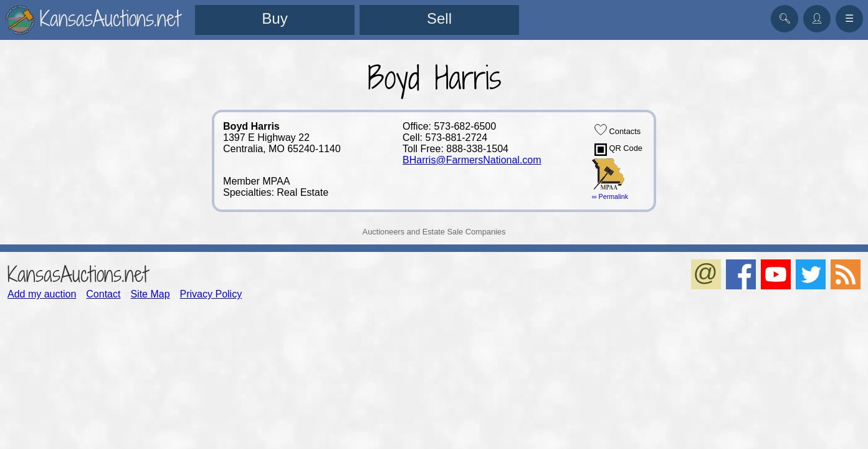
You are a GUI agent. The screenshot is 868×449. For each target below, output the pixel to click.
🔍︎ (785, 18)
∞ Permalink (610, 196)
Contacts (618, 130)
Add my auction (42, 294)
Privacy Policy (211, 294)
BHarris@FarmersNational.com (472, 160)
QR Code (618, 150)
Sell (439, 18)
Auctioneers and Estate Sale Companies (434, 232)
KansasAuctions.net (78, 274)
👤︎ (817, 18)
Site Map (150, 294)
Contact (103, 294)
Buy (274, 18)
